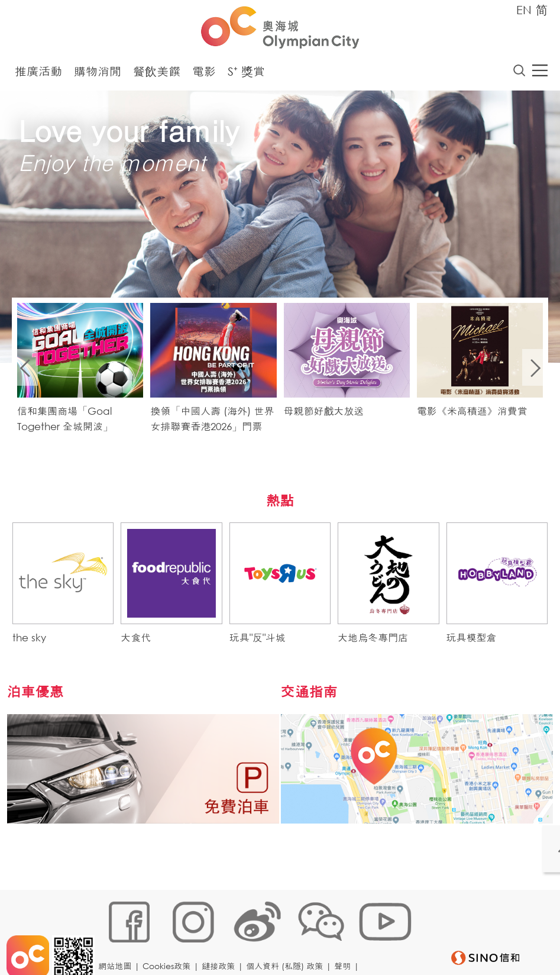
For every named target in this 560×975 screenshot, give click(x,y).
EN (524, 10)
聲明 (346, 937)
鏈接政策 (222, 937)
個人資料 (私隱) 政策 (288, 937)
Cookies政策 (170, 937)
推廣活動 (38, 74)
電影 (204, 74)
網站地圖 (118, 937)
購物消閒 (98, 74)
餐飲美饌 (157, 74)
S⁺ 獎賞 (246, 74)
